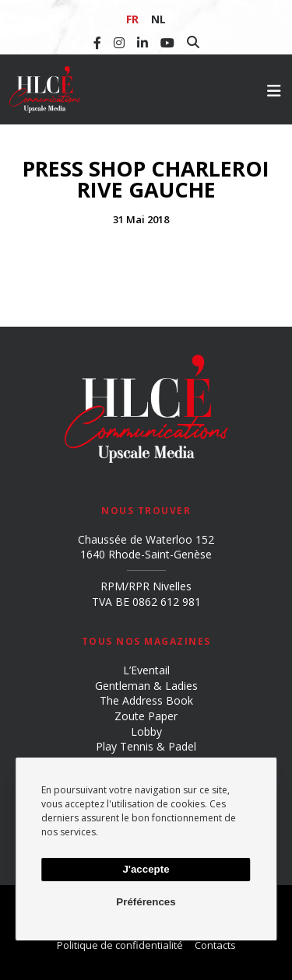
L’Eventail (146, 670)
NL (158, 19)
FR (132, 19)
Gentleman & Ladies (146, 686)
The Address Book (146, 700)
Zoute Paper (146, 716)
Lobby (146, 731)
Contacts (215, 945)
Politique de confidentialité (120, 945)
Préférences (146, 902)
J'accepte (146, 869)
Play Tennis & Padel (146, 746)
